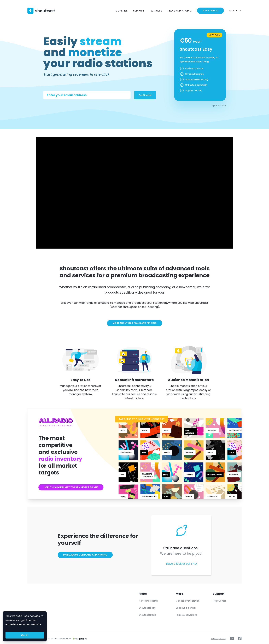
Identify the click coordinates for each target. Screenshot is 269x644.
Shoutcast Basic (147, 615)
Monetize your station (188, 601)
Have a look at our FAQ (181, 564)
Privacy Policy (219, 638)
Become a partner (186, 608)
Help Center (219, 601)
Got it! (25, 635)
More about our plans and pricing (135, 323)
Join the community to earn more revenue (71, 487)
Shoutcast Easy (147, 608)
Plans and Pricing (148, 601)
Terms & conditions (186, 615)
